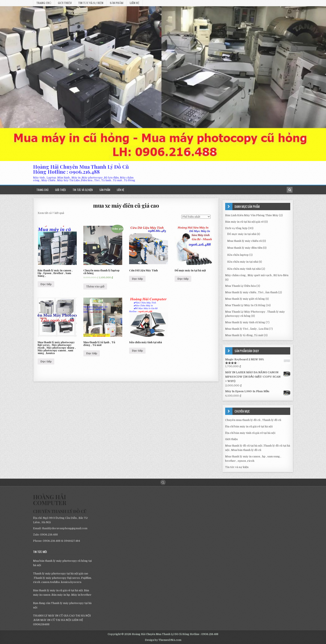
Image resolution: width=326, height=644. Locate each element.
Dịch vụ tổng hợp (236, 228)
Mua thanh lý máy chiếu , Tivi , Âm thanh (251, 292)
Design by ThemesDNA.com (163, 640)
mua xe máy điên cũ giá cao (126, 205)
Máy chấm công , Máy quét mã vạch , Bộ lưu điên (257, 275)
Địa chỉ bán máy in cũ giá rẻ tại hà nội (249, 426)
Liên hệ (135, 3)
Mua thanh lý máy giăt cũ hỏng (245, 299)
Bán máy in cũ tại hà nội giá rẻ (244, 222)
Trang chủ (44, 3)
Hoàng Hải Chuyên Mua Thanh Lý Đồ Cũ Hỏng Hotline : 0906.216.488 (81, 169)
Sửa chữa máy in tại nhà (243, 262)
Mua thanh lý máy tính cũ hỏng (245, 322)
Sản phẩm (117, 3)
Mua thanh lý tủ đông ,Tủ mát (244, 335)
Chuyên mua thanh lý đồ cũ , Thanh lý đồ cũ (253, 420)
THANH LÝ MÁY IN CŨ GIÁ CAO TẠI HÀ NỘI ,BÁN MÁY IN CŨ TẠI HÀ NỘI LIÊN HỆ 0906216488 (62, 620)
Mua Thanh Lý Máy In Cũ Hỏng (245, 305)
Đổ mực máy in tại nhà (242, 234)
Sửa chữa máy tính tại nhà (244, 269)
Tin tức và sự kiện (91, 3)
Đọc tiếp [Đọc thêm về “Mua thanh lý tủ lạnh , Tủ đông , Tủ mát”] (92, 353)
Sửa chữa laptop (238, 255)
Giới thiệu (65, 3)
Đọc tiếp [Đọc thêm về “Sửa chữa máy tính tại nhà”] (137, 351)
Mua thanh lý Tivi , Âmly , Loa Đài (247, 329)
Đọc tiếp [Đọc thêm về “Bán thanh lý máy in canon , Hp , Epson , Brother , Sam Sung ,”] (46, 284)
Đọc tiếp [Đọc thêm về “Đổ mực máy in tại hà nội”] (183, 279)
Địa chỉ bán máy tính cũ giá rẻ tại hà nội (250, 433)
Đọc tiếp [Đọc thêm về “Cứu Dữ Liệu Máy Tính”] (137, 279)
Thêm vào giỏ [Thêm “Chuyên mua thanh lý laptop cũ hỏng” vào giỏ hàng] (95, 286)
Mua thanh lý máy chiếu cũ (244, 241)
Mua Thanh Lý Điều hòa (240, 286)
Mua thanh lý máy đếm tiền (245, 248)
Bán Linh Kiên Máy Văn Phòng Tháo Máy (252, 215)
